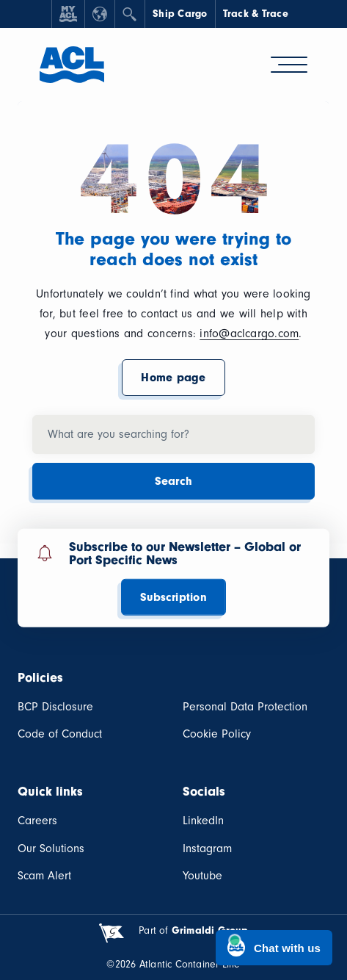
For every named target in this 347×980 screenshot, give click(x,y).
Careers (37, 821)
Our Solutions (51, 849)
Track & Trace (256, 14)
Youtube (202, 876)
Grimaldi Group (210, 930)
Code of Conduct (60, 734)
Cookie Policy (217, 734)
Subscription (173, 597)
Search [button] (173, 481)
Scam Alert (44, 876)
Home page (173, 378)
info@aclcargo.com (249, 334)
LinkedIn (203, 821)
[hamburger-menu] (289, 65)
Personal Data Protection (245, 707)
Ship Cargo (180, 14)
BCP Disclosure (55, 707)
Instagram (207, 849)
